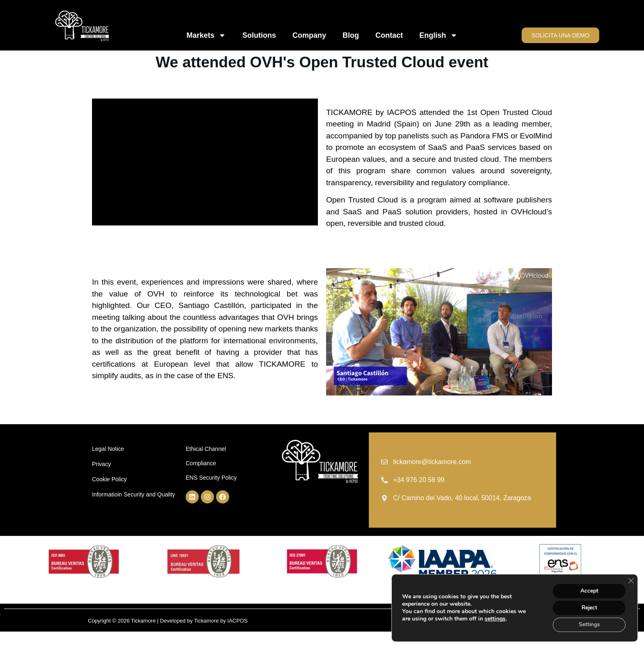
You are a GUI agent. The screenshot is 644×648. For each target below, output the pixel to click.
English (438, 35)
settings (495, 618)
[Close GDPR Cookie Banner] (630, 580)
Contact (389, 35)
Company (309, 35)
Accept (588, 590)
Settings (588, 624)
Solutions (259, 35)
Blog (351, 35)
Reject (588, 607)
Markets (206, 35)
